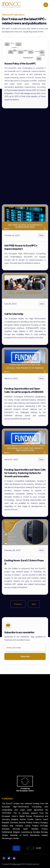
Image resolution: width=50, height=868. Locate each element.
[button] (46, 5)
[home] (11, 5)
